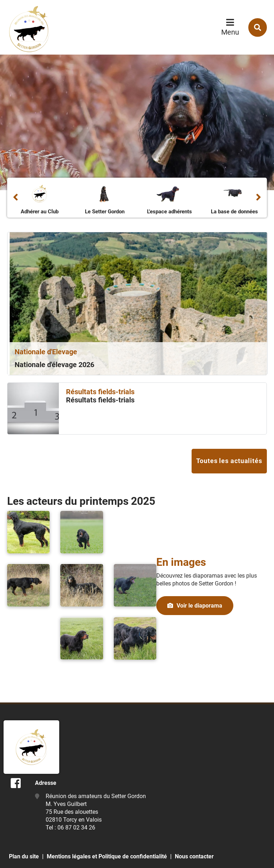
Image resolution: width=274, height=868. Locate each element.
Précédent (16, 198)
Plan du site (24, 856)
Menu (230, 32)
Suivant (258, 198)
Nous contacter (194, 856)
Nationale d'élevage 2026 (54, 365)
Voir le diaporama (199, 606)
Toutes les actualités (229, 461)
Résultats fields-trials (100, 400)
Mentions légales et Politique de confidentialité (107, 856)
